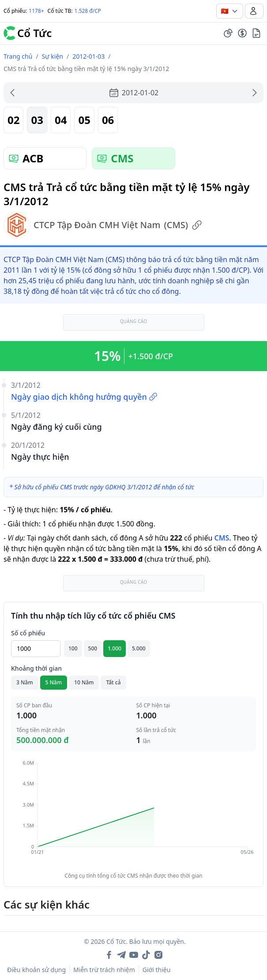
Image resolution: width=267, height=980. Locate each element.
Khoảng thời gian (36, 668)
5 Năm (54, 682)
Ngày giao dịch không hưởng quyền (84, 397)
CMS (222, 538)
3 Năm (25, 682)
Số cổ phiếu (28, 633)
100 (73, 648)
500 (93, 648)
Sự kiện (53, 56)
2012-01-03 (88, 56)
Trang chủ (18, 56)
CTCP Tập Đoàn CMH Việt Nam (103, 225)
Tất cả (113, 682)
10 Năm (84, 682)
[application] (133, 814)
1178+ (36, 11)
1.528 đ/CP (88, 11)
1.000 (115, 648)
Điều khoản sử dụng (36, 970)
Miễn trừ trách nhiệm (104, 970)
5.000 (139, 648)
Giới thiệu (157, 970)
